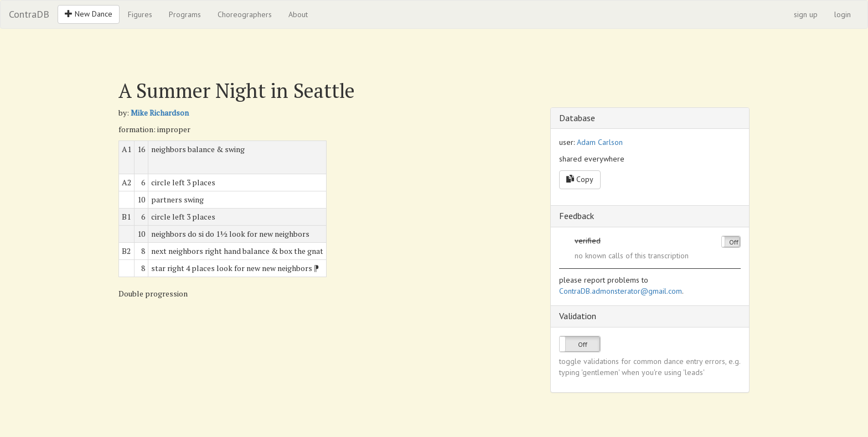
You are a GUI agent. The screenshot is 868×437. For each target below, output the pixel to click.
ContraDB (29, 14)
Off (734, 242)
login (843, 14)
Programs (185, 14)
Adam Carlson (600, 142)
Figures (140, 14)
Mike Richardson (160, 113)
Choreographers (245, 14)
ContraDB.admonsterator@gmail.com (621, 291)
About (298, 14)
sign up (806, 14)
